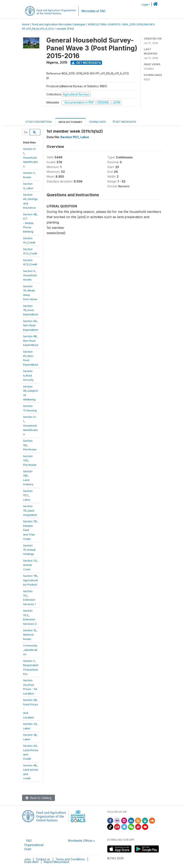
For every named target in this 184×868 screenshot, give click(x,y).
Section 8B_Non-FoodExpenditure (31, 341)
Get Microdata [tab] (124, 122)
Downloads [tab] (97, 122)
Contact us (43, 859)
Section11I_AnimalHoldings (29, 550)
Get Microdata (86, 63)
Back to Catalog (39, 798)
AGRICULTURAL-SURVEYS (104, 24)
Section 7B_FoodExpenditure (31, 310)
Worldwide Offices (80, 841)
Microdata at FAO (93, 11)
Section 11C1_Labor (28, 495)
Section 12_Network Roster (30, 635)
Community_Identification (30, 650)
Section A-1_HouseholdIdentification (30, 425)
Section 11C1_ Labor (75, 137)
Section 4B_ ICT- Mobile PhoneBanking (30, 223)
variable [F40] (65, 29)
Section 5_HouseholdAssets (30, 275)
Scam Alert (31, 862)
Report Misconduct (56, 862)
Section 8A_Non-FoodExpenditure (31, 325)
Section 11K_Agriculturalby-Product (31, 580)
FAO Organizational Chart (34, 845)
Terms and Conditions (70, 859)
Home (26, 24)
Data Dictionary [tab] (70, 122)
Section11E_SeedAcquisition (30, 510)
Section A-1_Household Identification (30, 158)
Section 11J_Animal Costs (30, 565)
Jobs (27, 859)
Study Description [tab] (39, 122)
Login (145, 5)
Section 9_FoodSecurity (28, 375)
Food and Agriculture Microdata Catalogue (59, 24)
